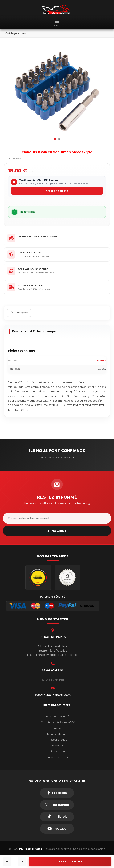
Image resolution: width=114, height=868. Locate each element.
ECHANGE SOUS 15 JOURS (33, 269)
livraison (57, 728)
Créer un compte (57, 191)
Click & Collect (57, 751)
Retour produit (57, 740)
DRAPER (101, 361)
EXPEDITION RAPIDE (30, 286)
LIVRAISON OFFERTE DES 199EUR (38, 236)
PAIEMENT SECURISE (30, 253)
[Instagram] (57, 805)
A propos (57, 745)
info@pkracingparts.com (53, 695)
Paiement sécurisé (57, 716)
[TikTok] (57, 817)
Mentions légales (57, 734)
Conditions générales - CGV (57, 722)
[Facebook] (57, 793)
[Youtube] (57, 829)
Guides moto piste (57, 757)
